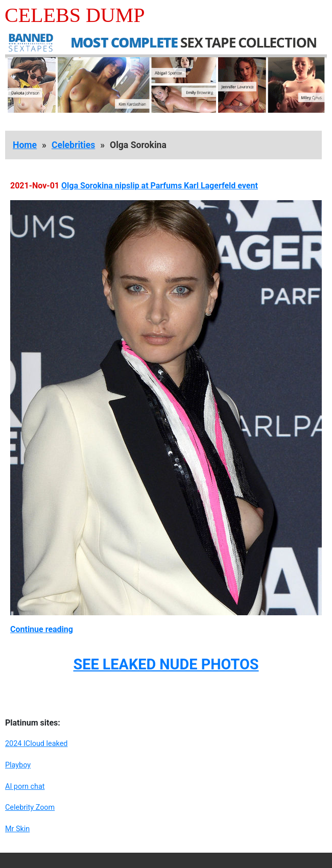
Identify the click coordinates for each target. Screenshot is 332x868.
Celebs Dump (75, 15)
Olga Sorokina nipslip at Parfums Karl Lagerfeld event (160, 186)
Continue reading (42, 629)
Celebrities (73, 145)
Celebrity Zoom (30, 807)
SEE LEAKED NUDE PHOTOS (166, 664)
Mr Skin (17, 829)
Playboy (18, 765)
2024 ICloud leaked (36, 744)
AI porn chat (25, 787)
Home (25, 145)
